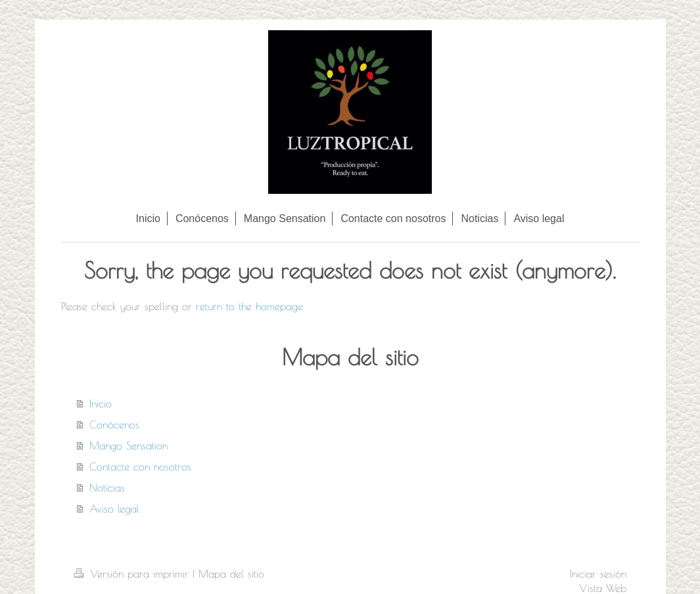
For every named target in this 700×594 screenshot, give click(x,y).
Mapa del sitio (231, 574)
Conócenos (114, 424)
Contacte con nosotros (140, 467)
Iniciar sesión (598, 574)
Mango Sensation (128, 445)
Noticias (107, 488)
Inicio (101, 403)
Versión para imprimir (133, 574)
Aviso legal (114, 509)
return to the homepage (249, 306)
